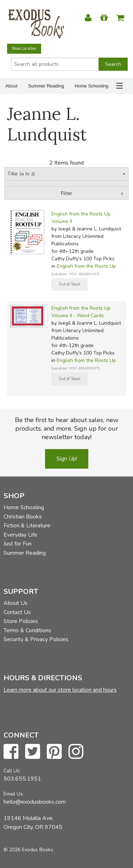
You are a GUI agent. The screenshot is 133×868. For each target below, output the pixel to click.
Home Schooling (91, 86)
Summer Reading (46, 86)
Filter (67, 193)
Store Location (24, 49)
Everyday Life (20, 535)
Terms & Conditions (27, 630)
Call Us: (12, 771)
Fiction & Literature (27, 526)
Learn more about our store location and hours (60, 690)
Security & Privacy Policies (36, 639)
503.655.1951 (22, 779)
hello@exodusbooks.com (35, 802)
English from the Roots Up (86, 266)
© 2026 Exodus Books (28, 850)
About (11, 86)
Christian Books (23, 517)
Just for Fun (18, 544)
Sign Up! (67, 459)
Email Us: (14, 794)
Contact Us (17, 612)
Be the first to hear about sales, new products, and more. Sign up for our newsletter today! (67, 428)
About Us (16, 603)
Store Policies (21, 621)
